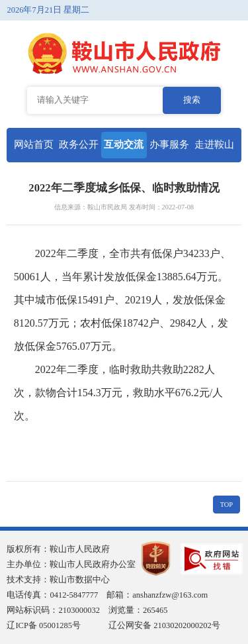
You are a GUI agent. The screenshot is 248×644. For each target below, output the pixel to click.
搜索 (192, 100)
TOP (227, 505)
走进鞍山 (214, 144)
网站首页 (34, 144)
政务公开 (79, 144)
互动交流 (124, 144)
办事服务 (169, 144)
